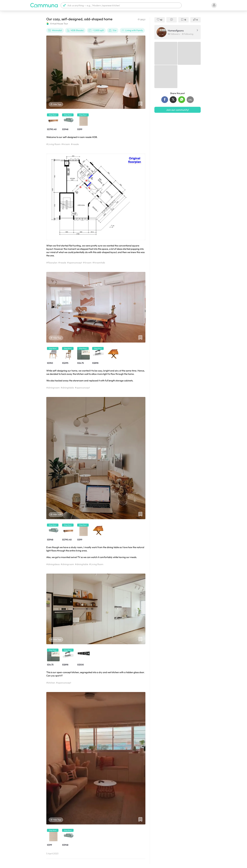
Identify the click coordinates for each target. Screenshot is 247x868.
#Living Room (53, 144)
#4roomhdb (99, 263)
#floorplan (52, 263)
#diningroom (53, 388)
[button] (121, 5)
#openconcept (75, 263)
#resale (75, 144)
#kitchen (51, 683)
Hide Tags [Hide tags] (56, 104)
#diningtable (67, 388)
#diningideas (53, 564)
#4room (66, 144)
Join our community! (178, 110)
